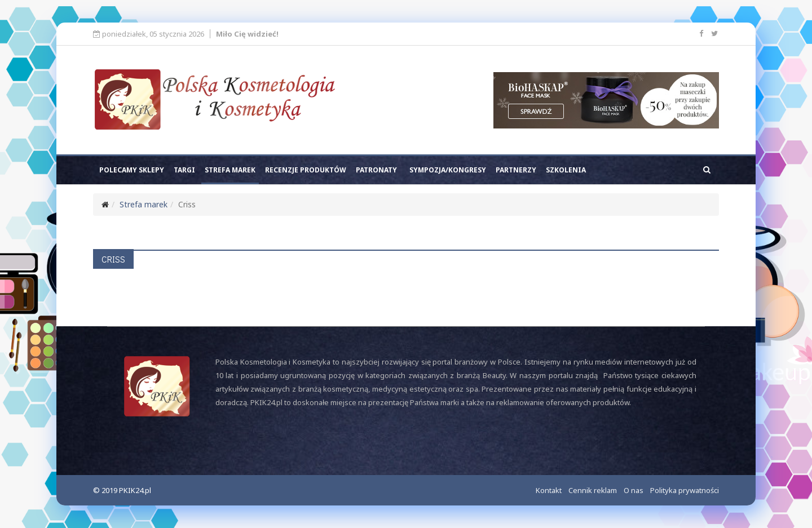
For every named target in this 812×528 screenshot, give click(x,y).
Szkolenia (566, 170)
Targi (184, 170)
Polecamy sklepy (132, 170)
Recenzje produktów (306, 170)
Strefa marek (230, 170)
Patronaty (376, 170)
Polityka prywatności (685, 490)
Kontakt (549, 490)
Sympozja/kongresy (448, 170)
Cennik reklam (593, 490)
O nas (634, 490)
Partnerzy (516, 170)
